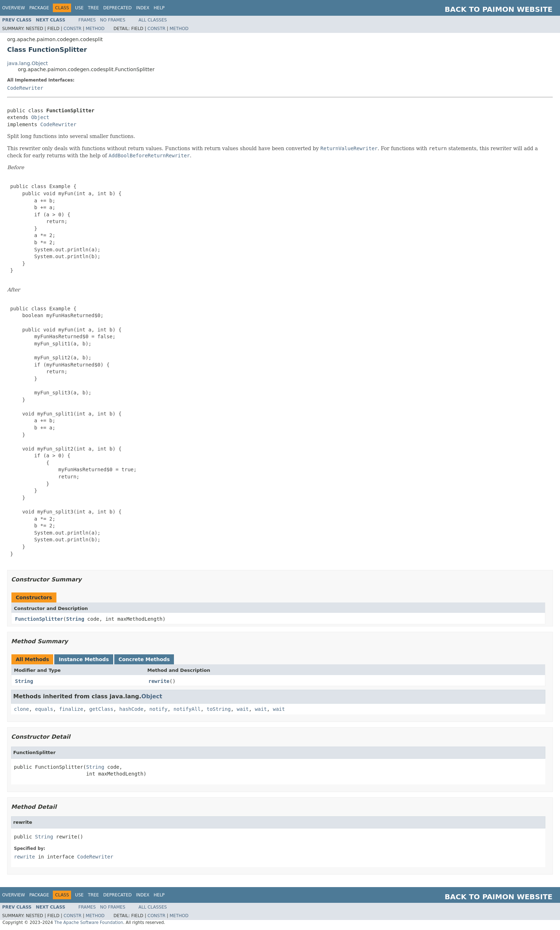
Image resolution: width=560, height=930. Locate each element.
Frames (87, 20)
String (75, 619)
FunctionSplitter (39, 619)
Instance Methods (84, 659)
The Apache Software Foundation (89, 922)
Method (95, 29)
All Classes (153, 20)
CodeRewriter (25, 88)
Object (40, 117)
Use (79, 8)
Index (143, 8)
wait (243, 709)
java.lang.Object (27, 63)
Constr (72, 29)
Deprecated (117, 8)
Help (159, 8)
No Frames (113, 20)
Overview (14, 8)
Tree (93, 8)
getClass (101, 709)
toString (219, 709)
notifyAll (187, 709)
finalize (71, 709)
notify (158, 709)
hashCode (131, 709)
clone (21, 709)
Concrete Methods (144, 659)
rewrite (159, 681)
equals (44, 709)
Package (39, 8)
